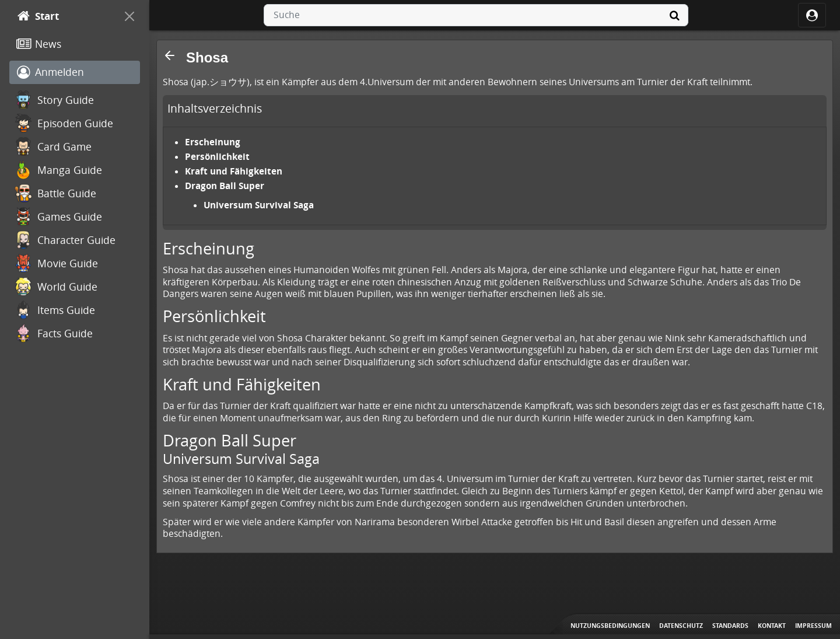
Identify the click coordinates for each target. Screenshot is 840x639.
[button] (170, 55)
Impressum (813, 626)
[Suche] (674, 15)
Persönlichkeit (217, 156)
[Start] (64, 16)
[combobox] (476, 15)
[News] (75, 44)
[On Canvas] (129, 16)
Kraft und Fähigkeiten (234, 171)
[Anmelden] (75, 72)
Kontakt (772, 626)
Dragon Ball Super (225, 186)
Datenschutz (681, 626)
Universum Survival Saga (259, 205)
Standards (730, 626)
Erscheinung (213, 142)
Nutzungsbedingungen (610, 626)
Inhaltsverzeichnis (215, 109)
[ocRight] (812, 15)
